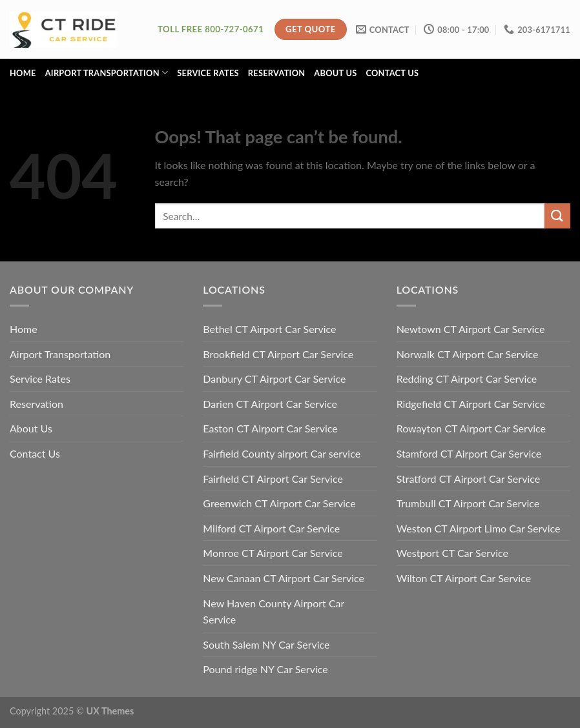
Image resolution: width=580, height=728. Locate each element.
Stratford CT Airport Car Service (469, 479)
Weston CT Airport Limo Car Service (479, 528)
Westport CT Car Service (452, 553)
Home (23, 73)
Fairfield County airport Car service (282, 453)
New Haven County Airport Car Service (274, 612)
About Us (335, 73)
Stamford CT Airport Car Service (469, 453)
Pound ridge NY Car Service (265, 669)
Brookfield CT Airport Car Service (278, 354)
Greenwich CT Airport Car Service (279, 503)
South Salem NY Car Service (266, 644)
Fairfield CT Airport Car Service (273, 479)
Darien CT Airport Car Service (270, 404)
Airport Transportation (107, 73)
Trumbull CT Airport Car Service (468, 503)
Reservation (277, 73)
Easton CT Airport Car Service (270, 428)
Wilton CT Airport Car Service (464, 578)
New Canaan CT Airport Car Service (284, 578)
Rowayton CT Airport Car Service (471, 428)
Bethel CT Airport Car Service (269, 329)
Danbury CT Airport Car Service (274, 379)
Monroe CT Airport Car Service (273, 553)
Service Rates (208, 73)
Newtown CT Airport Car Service (471, 329)
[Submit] (557, 216)
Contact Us (392, 73)
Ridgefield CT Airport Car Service (471, 404)
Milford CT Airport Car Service (271, 528)
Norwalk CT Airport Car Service (468, 354)
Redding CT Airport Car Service (467, 379)
